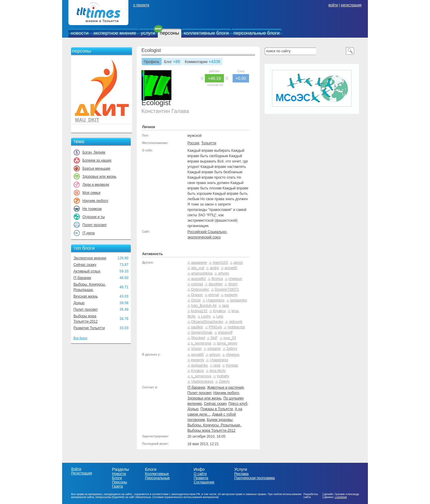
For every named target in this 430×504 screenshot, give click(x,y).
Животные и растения (225, 387)
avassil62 (199, 279)
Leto (220, 316)
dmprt (233, 284)
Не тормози (92, 209)
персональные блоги (257, 33)
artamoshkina (202, 273)
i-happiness (215, 300)
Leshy (206, 316)
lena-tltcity (218, 371)
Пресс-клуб (238, 404)
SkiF (214, 338)
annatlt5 (231, 268)
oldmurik (235, 322)
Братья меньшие (96, 168)
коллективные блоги (206, 33)
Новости (119, 474)
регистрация (351, 5)
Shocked (198, 338)
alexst (238, 263)
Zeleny (232, 349)
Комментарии (196, 62)
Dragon (197, 295)
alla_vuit (198, 268)
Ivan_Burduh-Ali (204, 306)
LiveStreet (341, 497)
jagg (226, 306)
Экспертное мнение (90, 258)
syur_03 (230, 338)
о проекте (141, 5)
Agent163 (220, 263)
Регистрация (82, 473)
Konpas (232, 365)
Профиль (152, 62)
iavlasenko (238, 300)
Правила (201, 478)
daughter (215, 284)
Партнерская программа (254, 478)
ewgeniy (231, 295)
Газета (117, 486)
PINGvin (215, 327)
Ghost (196, 300)
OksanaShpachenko (207, 322)
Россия (193, 143)
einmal (214, 295)
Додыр (79, 303)
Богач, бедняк (94, 152)
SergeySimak (202, 333)
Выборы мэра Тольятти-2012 (212, 431)
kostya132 (199, 311)
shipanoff (225, 333)
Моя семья (91, 193)
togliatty (223, 376)
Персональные (158, 478)
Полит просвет (95, 225)
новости (80, 33)
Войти (76, 469)
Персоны (119, 482)
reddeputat (236, 327)
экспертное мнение (115, 33)
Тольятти (209, 143)
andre (214, 268)
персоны (170, 33)
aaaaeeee (199, 263)
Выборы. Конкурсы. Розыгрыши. (214, 425)
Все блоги (80, 338)
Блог (168, 62)
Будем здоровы (220, 420)
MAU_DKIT (87, 120)
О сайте (200, 474)
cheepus (235, 279)
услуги (148, 33)
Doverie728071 (227, 289)
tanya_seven (227, 343)
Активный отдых (87, 271)
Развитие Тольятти (89, 328)
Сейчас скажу (85, 265)
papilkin (197, 327)
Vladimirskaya (202, 382)
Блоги (117, 478)
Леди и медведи (96, 185)
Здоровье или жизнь (99, 177)
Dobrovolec (200, 289)
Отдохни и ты (94, 217)
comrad (197, 284)
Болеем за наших (97, 160)
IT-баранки (82, 278)
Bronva (217, 279)
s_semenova (201, 343)
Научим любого (95, 201)
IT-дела (89, 233)
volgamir (214, 349)
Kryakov (219, 311)
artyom (224, 273)
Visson (196, 349)
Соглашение (204, 482)
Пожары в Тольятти (216, 409)
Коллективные (157, 474)
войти (333, 5)
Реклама (241, 474)
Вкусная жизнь (86, 296)
